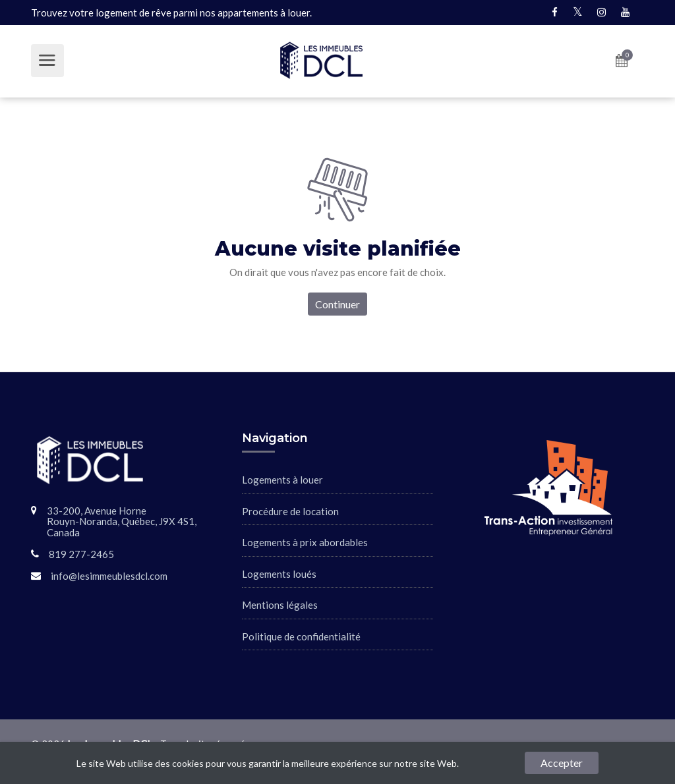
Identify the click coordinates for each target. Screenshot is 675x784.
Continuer (337, 304)
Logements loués (279, 574)
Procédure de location (290, 511)
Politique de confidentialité (301, 636)
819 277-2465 (81, 554)
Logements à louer (282, 480)
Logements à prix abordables (305, 542)
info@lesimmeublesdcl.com (109, 576)
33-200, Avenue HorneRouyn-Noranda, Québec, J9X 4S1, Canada (122, 521)
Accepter (562, 763)
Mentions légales (280, 605)
